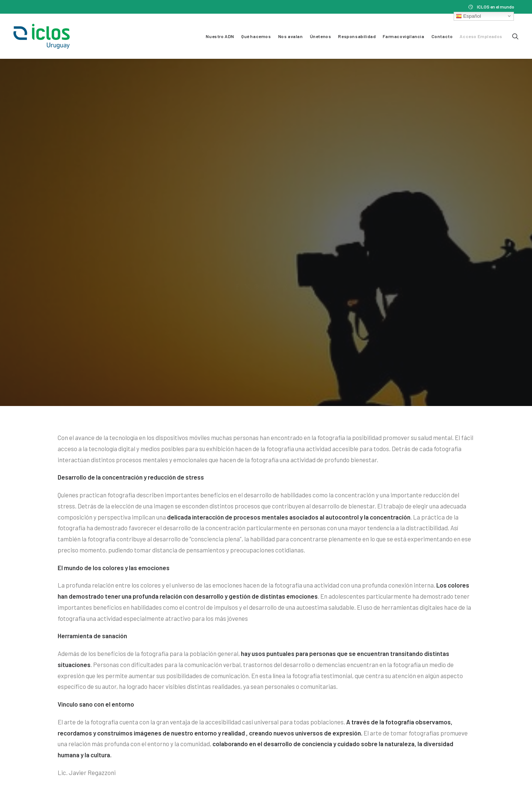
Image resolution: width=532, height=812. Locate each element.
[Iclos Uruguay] (42, 36)
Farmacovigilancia (403, 36)
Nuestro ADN (220, 36)
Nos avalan (291, 36)
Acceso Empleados (481, 36)
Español (468, 16)
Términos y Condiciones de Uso (57, 784)
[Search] (515, 36)
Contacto (442, 36)
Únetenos (321, 36)
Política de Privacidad (131, 784)
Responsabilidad (357, 36)
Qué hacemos (256, 36)
